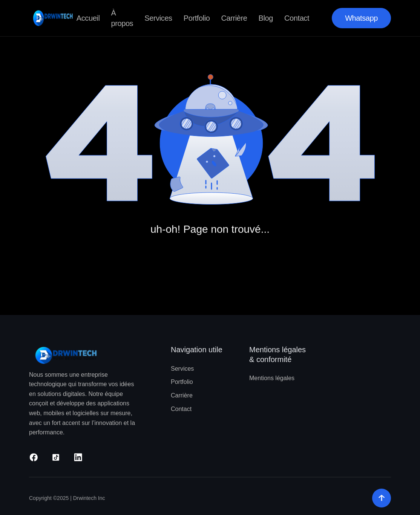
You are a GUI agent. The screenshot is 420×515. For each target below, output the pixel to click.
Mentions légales (272, 378)
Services (158, 18)
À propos (122, 18)
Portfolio (197, 18)
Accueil (88, 18)
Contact (297, 18)
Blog (266, 18)
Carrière (234, 18)
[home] (53, 18)
